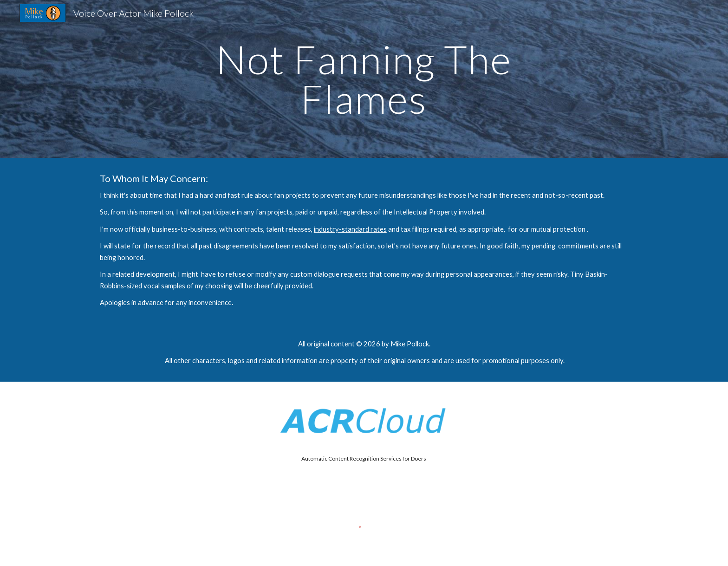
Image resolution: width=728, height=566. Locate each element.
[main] (364, 79)
